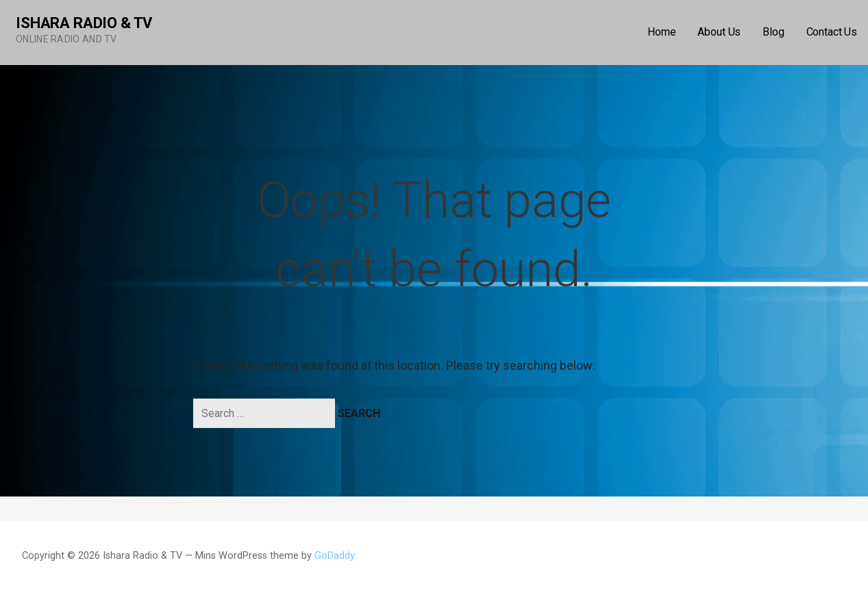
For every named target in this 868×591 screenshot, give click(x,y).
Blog (773, 32)
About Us (719, 32)
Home (661, 32)
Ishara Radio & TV (84, 23)
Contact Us (832, 32)
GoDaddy (335, 556)
